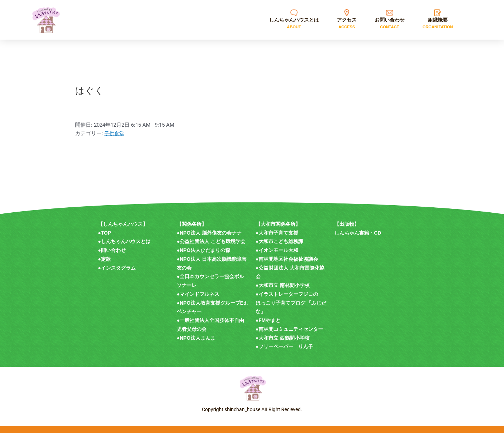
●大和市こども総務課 (279, 245)
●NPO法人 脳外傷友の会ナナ (209, 237)
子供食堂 (115, 137)
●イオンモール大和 (277, 254)
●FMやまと (268, 324)
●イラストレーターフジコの (287, 298)
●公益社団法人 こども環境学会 (211, 245)
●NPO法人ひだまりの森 (203, 254)
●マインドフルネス (198, 298)
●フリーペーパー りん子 (284, 350)
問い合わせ (113, 254)
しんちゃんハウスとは (126, 245)
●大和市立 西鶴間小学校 (283, 342)
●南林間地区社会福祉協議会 (287, 263)
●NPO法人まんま (196, 342)
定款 (106, 263)
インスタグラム (118, 272)
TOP (106, 237)
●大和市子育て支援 (277, 237)
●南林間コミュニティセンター (289, 333)
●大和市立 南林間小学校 (283, 289)
